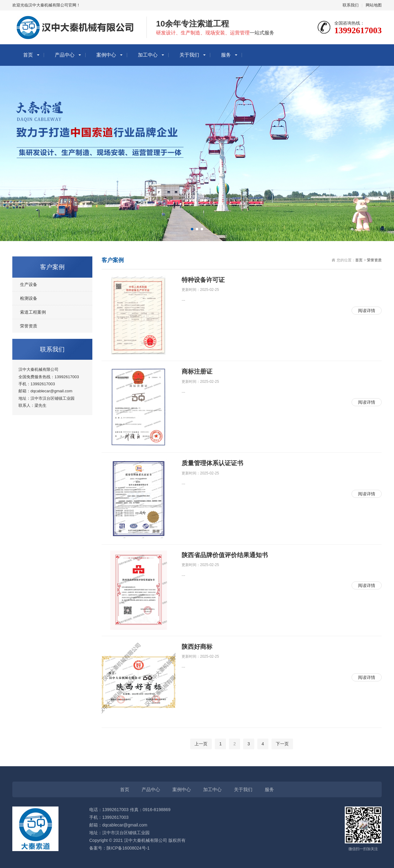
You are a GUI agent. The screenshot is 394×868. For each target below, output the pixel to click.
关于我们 (189, 55)
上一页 (201, 744)
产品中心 (65, 55)
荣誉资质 (29, 326)
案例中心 (106, 55)
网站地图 (374, 5)
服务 (226, 55)
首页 (28, 55)
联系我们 (351, 5)
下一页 (282, 744)
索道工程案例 (33, 312)
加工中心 (148, 55)
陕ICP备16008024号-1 (128, 848)
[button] (192, 229)
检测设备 (29, 298)
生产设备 (29, 284)
